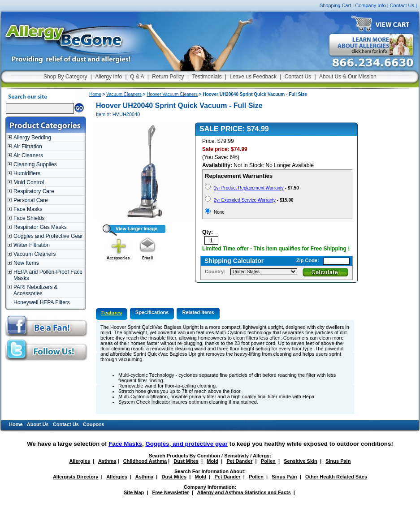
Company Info (370, 5)
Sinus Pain (338, 461)
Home (95, 94)
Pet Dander (239, 461)
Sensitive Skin (301, 461)
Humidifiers (27, 173)
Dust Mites (186, 461)
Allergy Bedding (32, 138)
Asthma (107, 461)
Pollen (268, 461)
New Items (26, 263)
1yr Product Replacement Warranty (249, 188)
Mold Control (29, 182)
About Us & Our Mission (348, 77)
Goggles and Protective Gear (48, 236)
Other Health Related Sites (336, 477)
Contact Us (402, 5)
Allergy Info (108, 77)
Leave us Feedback (253, 77)
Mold (212, 461)
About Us (38, 424)
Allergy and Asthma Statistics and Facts (244, 492)
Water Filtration (32, 245)
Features (112, 313)
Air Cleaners (28, 155)
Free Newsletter (171, 492)
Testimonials (207, 77)
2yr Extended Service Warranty (245, 200)
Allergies (80, 461)
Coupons (94, 424)
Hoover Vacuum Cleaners (172, 94)
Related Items (198, 312)
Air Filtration (28, 147)
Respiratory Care (34, 191)
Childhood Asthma (145, 461)
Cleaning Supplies (35, 164)
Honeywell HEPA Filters (42, 302)
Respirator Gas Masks (40, 227)
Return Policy (168, 77)
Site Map (134, 492)
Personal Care (31, 200)
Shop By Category (65, 77)
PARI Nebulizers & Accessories (35, 290)
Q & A (137, 77)
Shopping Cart (335, 5)
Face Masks (28, 209)
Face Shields (29, 218)
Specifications (152, 312)
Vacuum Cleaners (35, 254)
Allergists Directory (76, 477)
